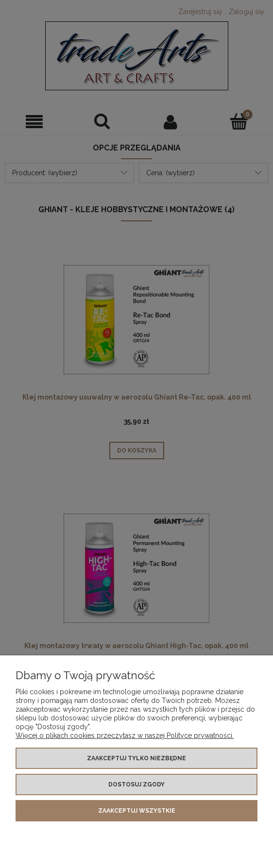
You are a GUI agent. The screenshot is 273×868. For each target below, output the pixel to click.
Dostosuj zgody (136, 785)
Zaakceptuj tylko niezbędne (136, 758)
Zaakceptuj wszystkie (137, 811)
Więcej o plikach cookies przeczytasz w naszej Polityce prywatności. (125, 735)
